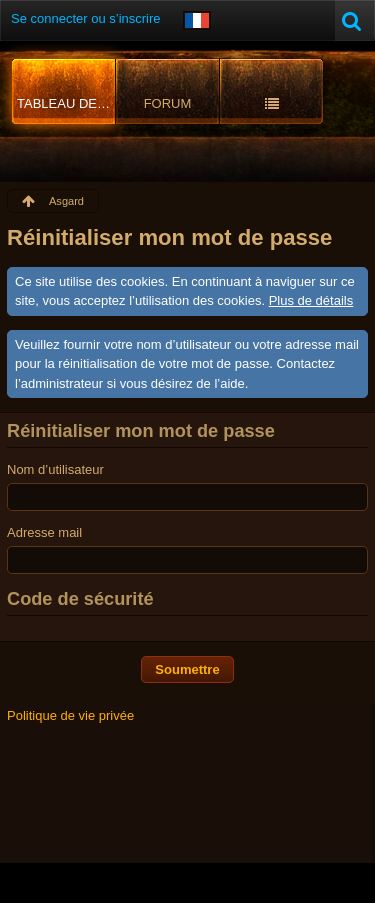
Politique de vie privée (70, 715)
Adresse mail (44, 532)
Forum (168, 103)
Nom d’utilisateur (55, 469)
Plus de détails (311, 300)
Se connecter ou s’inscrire (86, 18)
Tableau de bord (66, 103)
